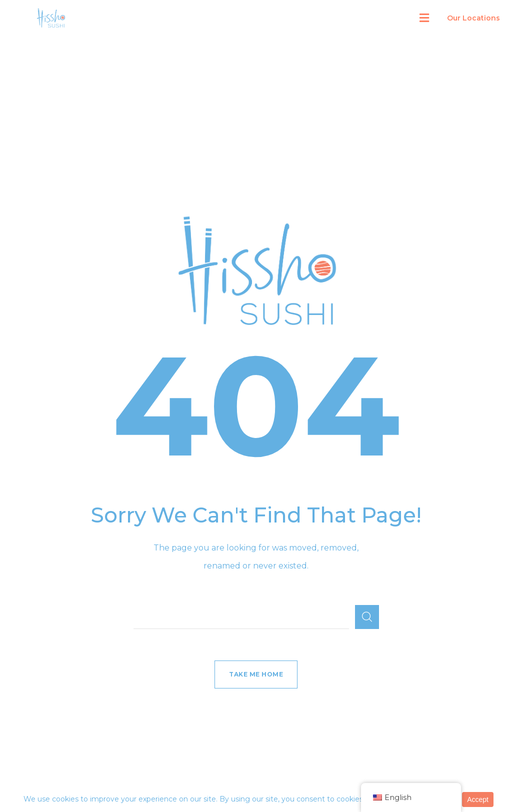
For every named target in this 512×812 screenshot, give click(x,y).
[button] (424, 18)
